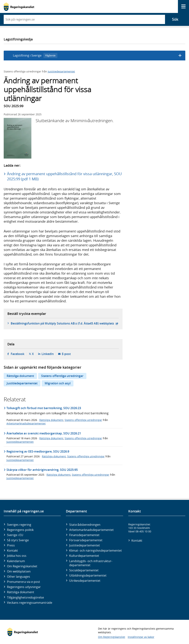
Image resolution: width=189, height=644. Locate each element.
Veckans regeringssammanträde (30, 603)
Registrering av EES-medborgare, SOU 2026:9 (38, 451)
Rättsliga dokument (20, 376)
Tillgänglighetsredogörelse (25, 597)
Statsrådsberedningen (85, 525)
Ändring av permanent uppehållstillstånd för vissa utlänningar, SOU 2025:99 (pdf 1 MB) (64, 176)
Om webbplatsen (19, 571)
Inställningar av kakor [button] (141, 637)
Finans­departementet (84, 535)
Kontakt (12, 550)
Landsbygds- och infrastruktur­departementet (91, 563)
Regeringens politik (20, 530)
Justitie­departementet (85, 545)
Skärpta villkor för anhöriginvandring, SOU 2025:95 (42, 470)
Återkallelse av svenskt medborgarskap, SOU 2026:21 (44, 433)
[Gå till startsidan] (19, 7)
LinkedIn (48, 354)
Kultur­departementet (84, 556)
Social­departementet (84, 570)
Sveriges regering (19, 525)
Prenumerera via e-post (24, 582)
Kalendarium (16, 561)
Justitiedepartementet (61, 71)
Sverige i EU (15, 535)
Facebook (18, 354)
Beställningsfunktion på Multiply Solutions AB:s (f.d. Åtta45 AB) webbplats (65, 323)
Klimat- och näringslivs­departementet (96, 550)
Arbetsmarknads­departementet (91, 530)
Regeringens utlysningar (24, 587)
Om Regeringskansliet (22, 566)
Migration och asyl (58, 383)
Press (11, 545)
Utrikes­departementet (85, 581)
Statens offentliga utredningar (62, 376)
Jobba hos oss (17, 556)
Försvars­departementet (86, 540)
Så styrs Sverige (18, 540)
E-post (66, 354)
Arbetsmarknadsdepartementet (26, 423)
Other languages (19, 577)
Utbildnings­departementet (88, 575)
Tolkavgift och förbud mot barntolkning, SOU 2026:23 (44, 408)
